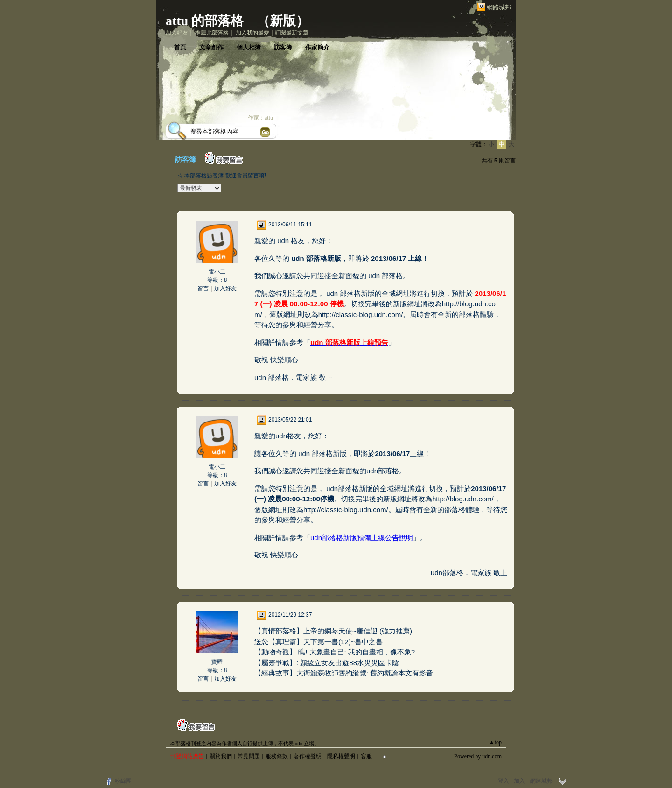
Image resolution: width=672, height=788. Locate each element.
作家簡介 (317, 47)
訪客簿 (283, 47)
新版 (283, 21)
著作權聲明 (308, 756)
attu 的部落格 (205, 21)
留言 (203, 288)
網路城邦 (499, 7)
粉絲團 (123, 781)
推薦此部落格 (212, 33)
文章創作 (211, 47)
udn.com (492, 756)
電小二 (217, 272)
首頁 (180, 47)
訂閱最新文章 (292, 33)
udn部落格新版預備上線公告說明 (362, 538)
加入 (519, 781)
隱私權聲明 (341, 756)
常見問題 (249, 756)
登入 (504, 781)
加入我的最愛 (252, 33)
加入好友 (177, 33)
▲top (495, 742)
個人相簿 (249, 47)
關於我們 (221, 756)
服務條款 (277, 756)
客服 (366, 756)
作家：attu (260, 118)
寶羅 (217, 662)
